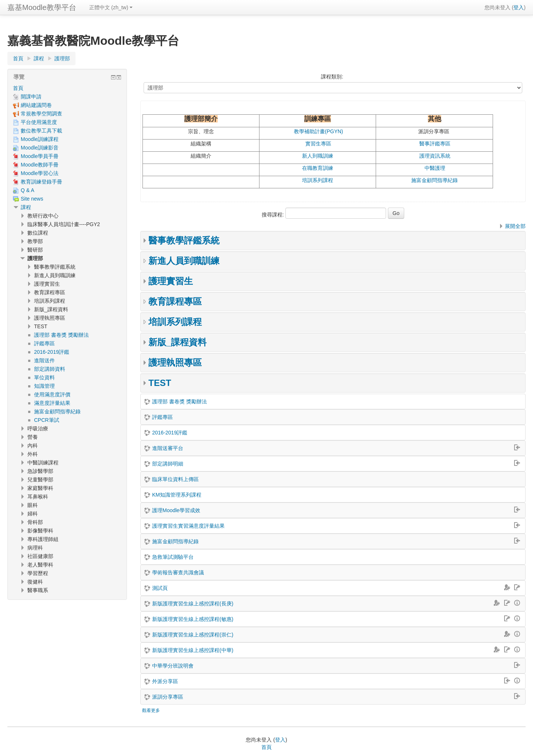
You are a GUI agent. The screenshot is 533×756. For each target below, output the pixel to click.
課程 (26, 207)
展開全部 (515, 226)
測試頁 (160, 588)
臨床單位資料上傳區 (175, 479)
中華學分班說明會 (173, 666)
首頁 (18, 88)
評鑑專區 (162, 417)
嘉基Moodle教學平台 (42, 7)
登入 (519, 7)
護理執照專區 (175, 362)
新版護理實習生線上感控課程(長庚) (193, 604)
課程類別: (332, 77)
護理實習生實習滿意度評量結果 (188, 526)
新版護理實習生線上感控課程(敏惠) (193, 619)
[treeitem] (67, 88)
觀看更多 (151, 710)
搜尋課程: (274, 215)
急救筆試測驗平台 (173, 557)
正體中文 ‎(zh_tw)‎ (111, 7)
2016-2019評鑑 (170, 433)
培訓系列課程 (318, 180)
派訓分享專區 (168, 697)
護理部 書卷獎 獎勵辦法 (180, 401)
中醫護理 (435, 168)
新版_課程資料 (177, 342)
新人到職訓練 (318, 156)
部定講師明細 (168, 464)
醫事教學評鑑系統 (184, 240)
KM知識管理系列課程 (177, 495)
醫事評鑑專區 (435, 144)
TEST (160, 383)
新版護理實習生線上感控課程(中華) (193, 650)
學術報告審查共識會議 (178, 572)
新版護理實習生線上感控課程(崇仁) (193, 635)
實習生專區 (318, 144)
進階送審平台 (168, 448)
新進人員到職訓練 (184, 261)
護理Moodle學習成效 (176, 510)
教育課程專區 (175, 301)
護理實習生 (171, 281)
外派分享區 (165, 681)
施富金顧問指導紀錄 (435, 180)
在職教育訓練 (318, 168)
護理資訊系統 (435, 156)
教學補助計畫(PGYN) (319, 131)
